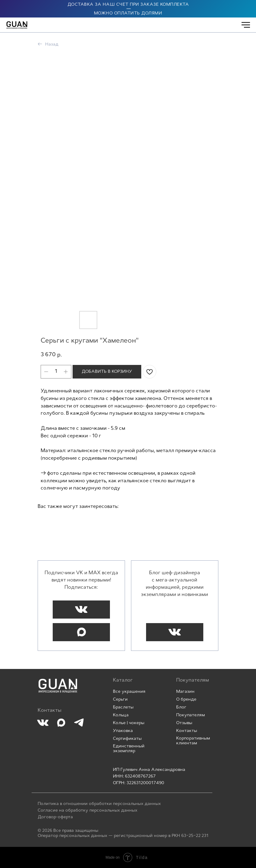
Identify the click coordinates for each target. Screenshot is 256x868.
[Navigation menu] (246, 25)
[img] (58, 686)
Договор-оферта (55, 817)
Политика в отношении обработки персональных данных (99, 804)
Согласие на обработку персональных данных (87, 811)
